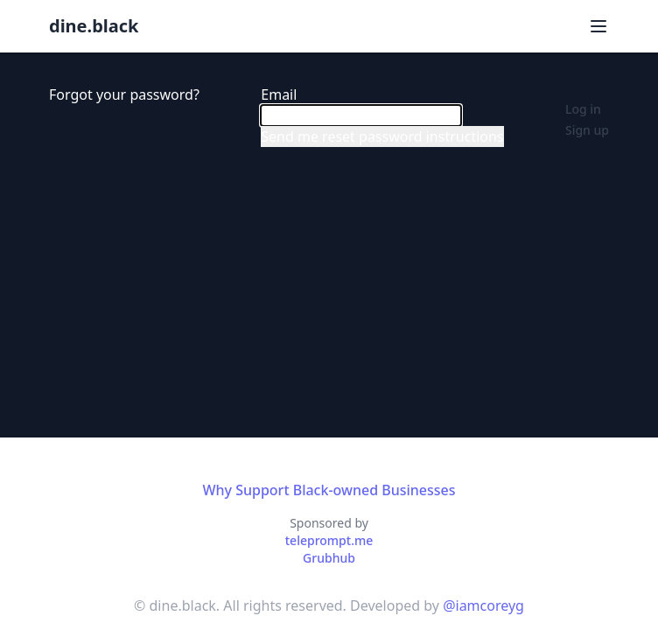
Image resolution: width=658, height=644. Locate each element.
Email (279, 94)
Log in (583, 109)
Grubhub (329, 558)
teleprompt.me (329, 540)
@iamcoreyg (483, 605)
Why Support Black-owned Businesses (329, 490)
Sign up (587, 130)
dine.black (94, 26)
